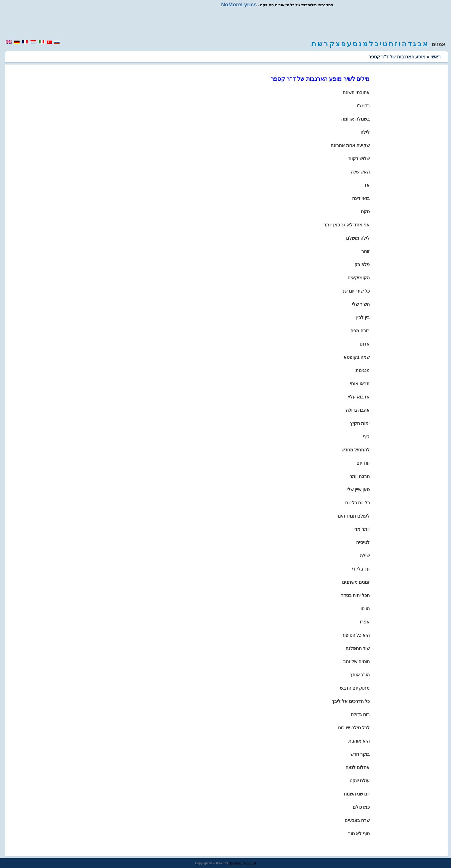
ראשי (436, 57)
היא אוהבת (359, 741)
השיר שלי (361, 304)
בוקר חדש (360, 754)
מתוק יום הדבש (355, 688)
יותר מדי (362, 529)
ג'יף (366, 437)
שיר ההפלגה (358, 648)
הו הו (365, 609)
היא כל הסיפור (356, 635)
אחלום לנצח (358, 767)
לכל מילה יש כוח (354, 728)
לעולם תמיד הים (354, 516)
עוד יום (363, 463)
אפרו (365, 622)
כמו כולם (361, 807)
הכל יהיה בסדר (355, 595)
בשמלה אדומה (355, 119)
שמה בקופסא (357, 357)
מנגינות (363, 370)
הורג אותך (360, 675)
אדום (365, 344)
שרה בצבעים (357, 820)
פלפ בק (362, 265)
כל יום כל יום (357, 503)
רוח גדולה (360, 715)
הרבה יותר (360, 476)
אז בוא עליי (359, 397)
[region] (225, 24)
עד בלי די (361, 569)
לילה (365, 132)
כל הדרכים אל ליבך (351, 701)
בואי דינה (361, 198)
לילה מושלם (358, 238)
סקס (365, 212)
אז (367, 185)
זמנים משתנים (356, 582)
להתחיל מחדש (356, 450)
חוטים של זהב (357, 662)
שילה (365, 556)
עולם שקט (360, 781)
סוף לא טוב (359, 834)
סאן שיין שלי (358, 490)
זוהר (365, 251)
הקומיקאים (359, 278)
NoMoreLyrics (239, 4)
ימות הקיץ (360, 423)
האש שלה (360, 172)
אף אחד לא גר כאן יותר (347, 225)
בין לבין (363, 317)
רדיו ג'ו (363, 106)
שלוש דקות (359, 159)
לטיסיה (363, 542)
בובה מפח (360, 331)
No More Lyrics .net (242, 863)
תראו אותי (360, 384)
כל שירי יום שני (356, 291)
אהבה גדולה (358, 410)
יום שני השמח (357, 794)
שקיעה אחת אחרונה (350, 145)
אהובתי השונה (356, 92)
